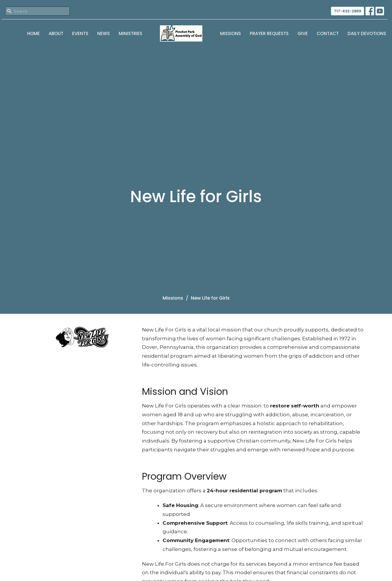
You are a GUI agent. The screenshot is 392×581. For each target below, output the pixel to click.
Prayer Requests (269, 33)
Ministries (130, 33)
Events (80, 33)
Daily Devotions (367, 33)
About (56, 33)
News (104, 33)
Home (33, 33)
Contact (328, 33)
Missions (230, 33)
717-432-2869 (348, 11)
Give (303, 33)
